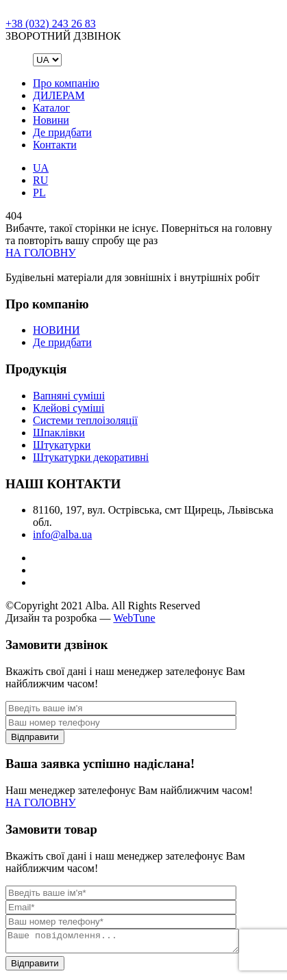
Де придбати (62, 132)
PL (39, 193)
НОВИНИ (56, 330)
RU (40, 180)
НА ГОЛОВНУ (41, 253)
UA (41, 168)
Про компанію (66, 83)
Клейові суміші (68, 408)
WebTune (134, 618)
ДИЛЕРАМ (59, 95)
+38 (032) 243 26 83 (51, 24)
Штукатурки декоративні (91, 457)
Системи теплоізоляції (85, 420)
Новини (51, 120)
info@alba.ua (62, 534)
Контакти (55, 145)
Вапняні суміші (69, 396)
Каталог (51, 108)
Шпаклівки (59, 433)
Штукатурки (62, 445)
